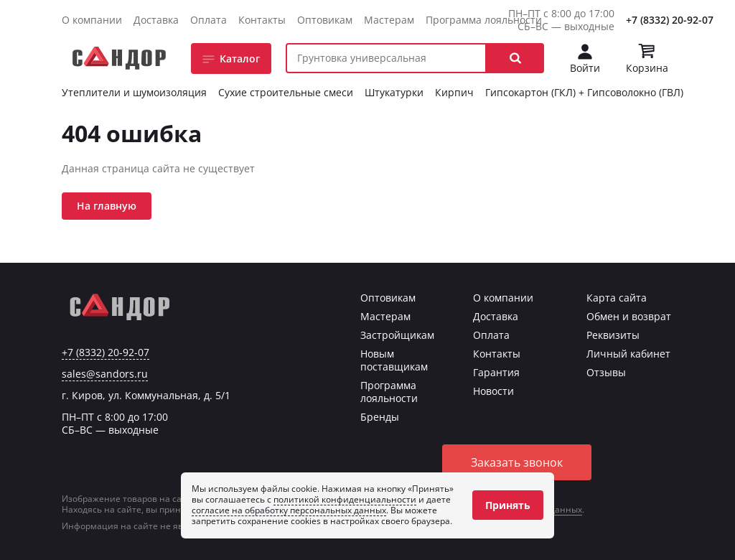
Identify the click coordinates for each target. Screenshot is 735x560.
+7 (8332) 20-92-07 (670, 20)
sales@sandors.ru (105, 374)
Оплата (209, 20)
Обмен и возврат (629, 316)
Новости (493, 391)
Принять (508, 505)
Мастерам (389, 20)
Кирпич (454, 92)
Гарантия (496, 372)
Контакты (262, 20)
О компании (92, 20)
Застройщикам (397, 335)
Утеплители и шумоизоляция (134, 92)
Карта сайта (617, 298)
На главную (107, 206)
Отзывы (606, 372)
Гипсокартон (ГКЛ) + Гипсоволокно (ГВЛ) (584, 92)
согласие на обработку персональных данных (289, 510)
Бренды (380, 417)
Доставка (156, 20)
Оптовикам (325, 20)
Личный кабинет (628, 354)
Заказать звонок (517, 462)
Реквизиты (613, 335)
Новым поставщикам (394, 360)
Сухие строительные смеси (286, 92)
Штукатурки (394, 92)
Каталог (240, 59)
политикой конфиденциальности (345, 499)
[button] (515, 58)
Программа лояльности (484, 20)
